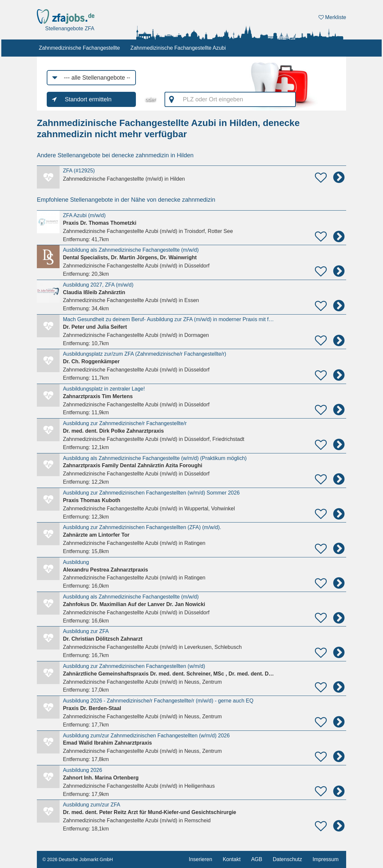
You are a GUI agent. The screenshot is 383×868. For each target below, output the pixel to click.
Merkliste (332, 17)
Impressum (326, 859)
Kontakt (232, 859)
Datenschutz (287, 859)
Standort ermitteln (88, 99)
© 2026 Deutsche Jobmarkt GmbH (78, 859)
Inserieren (201, 859)
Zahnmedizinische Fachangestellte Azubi (178, 48)
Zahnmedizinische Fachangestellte (79, 48)
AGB (257, 859)
